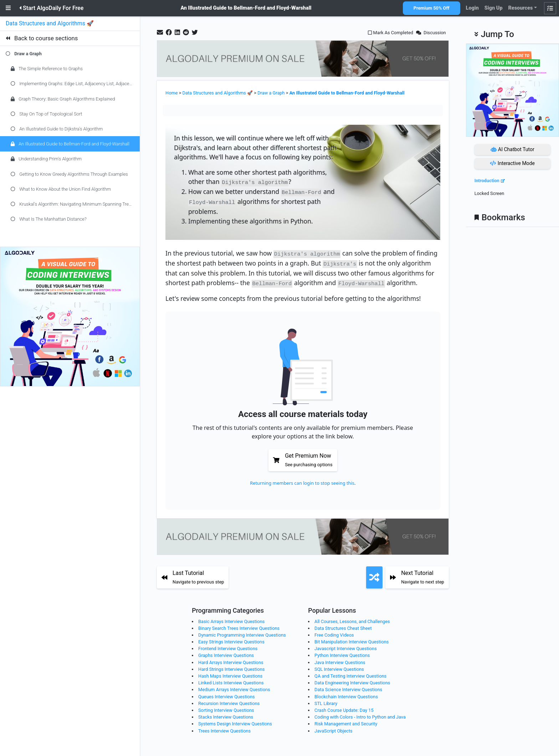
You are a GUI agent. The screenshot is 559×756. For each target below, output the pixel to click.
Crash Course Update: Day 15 (344, 707)
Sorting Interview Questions (226, 707)
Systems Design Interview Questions (235, 720)
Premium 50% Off (432, 8)
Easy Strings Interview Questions (231, 638)
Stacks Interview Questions (226, 713)
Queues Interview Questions (227, 693)
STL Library (326, 700)
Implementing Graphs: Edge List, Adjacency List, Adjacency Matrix (75, 84)
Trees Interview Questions (224, 727)
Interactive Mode (512, 163)
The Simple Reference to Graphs (47, 69)
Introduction (487, 181)
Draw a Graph (28, 54)
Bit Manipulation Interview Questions (352, 638)
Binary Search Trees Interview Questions (239, 624)
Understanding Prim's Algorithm (46, 159)
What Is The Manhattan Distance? (49, 219)
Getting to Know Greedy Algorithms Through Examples (69, 174)
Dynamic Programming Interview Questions (242, 631)
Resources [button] (520, 8)
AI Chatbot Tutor (512, 149)
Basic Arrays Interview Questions (231, 618)
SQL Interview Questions (339, 666)
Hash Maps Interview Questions (230, 672)
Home (171, 93)
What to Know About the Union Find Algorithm (61, 189)
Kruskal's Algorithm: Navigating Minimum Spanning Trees (72, 204)
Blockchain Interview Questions (346, 693)
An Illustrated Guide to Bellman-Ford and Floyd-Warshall (70, 144)
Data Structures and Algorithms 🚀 (50, 23)
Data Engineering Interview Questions (352, 679)
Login (472, 8)
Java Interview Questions (340, 659)
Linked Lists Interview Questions (231, 679)
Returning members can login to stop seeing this (302, 479)
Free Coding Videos (334, 631)
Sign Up (494, 8)
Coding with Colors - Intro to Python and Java (360, 713)
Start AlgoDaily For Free (51, 8)
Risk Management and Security (346, 720)
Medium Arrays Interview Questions (234, 686)
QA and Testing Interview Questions (350, 672)
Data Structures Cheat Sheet (343, 624)
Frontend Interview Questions (228, 645)
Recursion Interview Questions (229, 700)
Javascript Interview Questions (346, 645)
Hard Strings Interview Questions (231, 666)
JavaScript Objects (334, 727)
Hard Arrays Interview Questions (231, 659)
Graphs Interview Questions (226, 652)
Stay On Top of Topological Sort (46, 114)
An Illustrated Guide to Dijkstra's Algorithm (57, 129)
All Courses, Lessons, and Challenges (352, 618)
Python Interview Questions (342, 652)
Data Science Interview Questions (348, 686)
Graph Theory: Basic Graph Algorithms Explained (63, 99)
